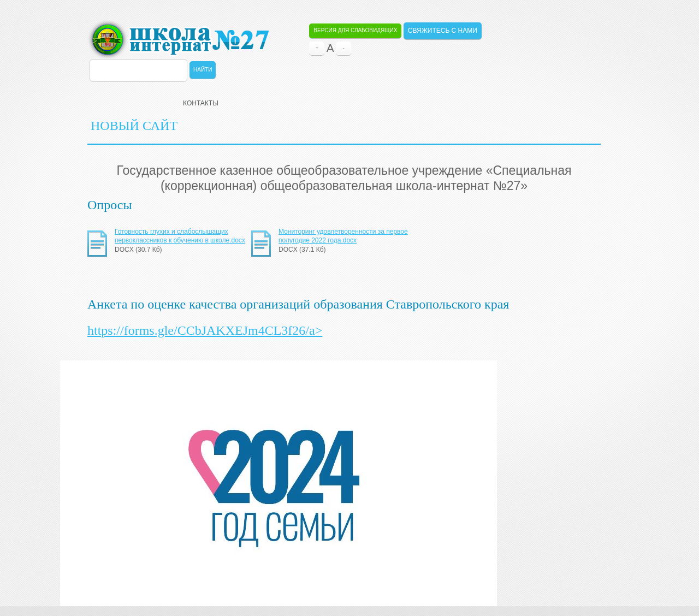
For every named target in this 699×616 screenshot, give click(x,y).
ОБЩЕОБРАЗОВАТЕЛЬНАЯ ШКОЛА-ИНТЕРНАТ (178, 39)
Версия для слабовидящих (355, 30)
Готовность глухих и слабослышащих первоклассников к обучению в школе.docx (180, 236)
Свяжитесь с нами (443, 31)
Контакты (201, 103)
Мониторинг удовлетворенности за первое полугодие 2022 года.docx (343, 236)
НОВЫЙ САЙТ (134, 126)
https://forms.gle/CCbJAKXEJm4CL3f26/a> (205, 330)
